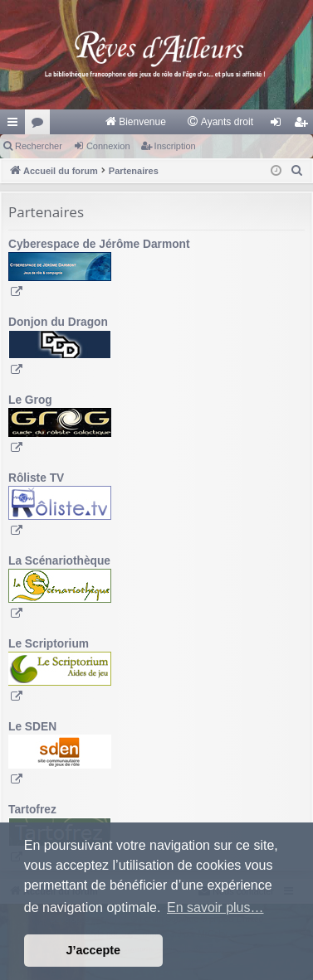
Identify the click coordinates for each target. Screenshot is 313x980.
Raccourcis (16, 125)
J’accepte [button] (94, 950)
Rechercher (39, 146)
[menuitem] (135, 122)
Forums (41, 125)
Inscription (175, 146)
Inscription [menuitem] (304, 125)
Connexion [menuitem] (279, 125)
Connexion (108, 146)
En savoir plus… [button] (215, 907)
